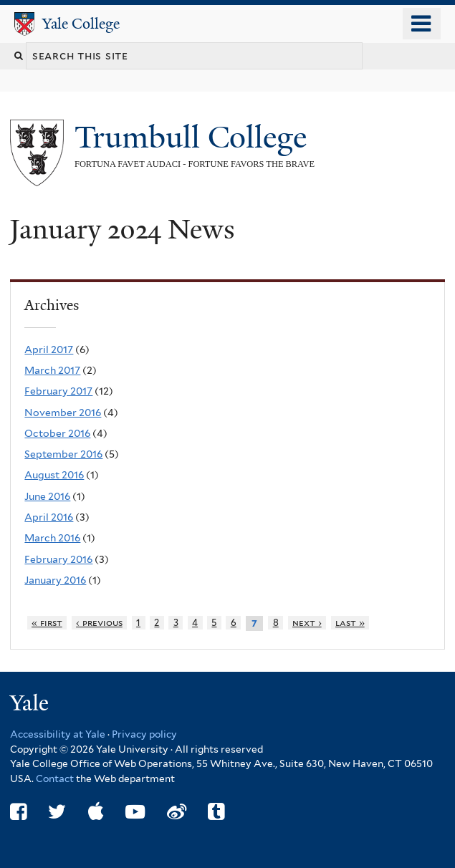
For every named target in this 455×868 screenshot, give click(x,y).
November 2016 (63, 413)
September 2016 (63, 454)
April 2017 (49, 349)
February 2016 (58, 559)
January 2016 (55, 580)
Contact (56, 778)
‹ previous (99, 623)
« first (47, 623)
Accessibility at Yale (58, 734)
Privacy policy (144, 734)
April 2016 (49, 517)
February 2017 (58, 391)
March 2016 (52, 538)
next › (307, 623)
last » (350, 623)
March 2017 (52, 370)
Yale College (81, 24)
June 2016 (47, 496)
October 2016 (57, 433)
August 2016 (54, 475)
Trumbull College (195, 137)
